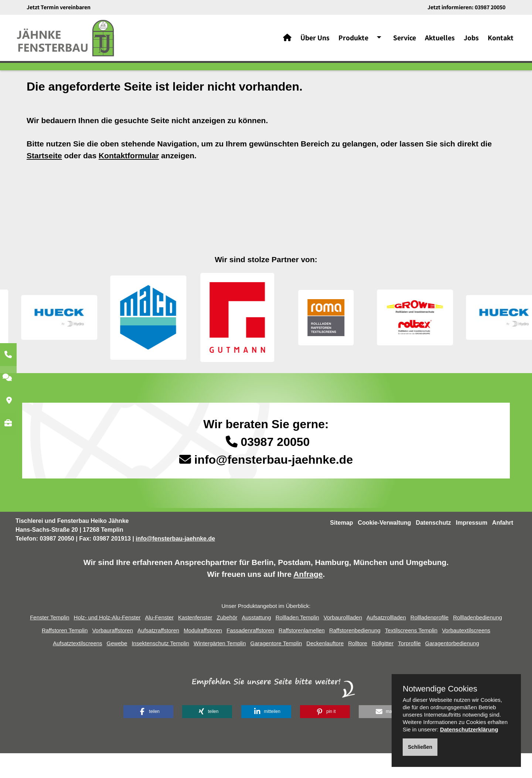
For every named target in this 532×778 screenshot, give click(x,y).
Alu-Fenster (160, 642)
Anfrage (308, 599)
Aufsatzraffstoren (158, 655)
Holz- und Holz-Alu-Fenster (107, 642)
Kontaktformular (129, 180)
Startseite (44, 180)
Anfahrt (503, 548)
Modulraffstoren (203, 655)
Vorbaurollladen (343, 642)
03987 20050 (490, 7)
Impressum (472, 548)
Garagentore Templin (276, 668)
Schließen (420, 747)
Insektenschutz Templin (160, 668)
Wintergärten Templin (220, 668)
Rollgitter (383, 668)
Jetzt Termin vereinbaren (59, 7)
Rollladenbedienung (478, 642)
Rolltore (358, 668)
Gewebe (117, 668)
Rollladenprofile (429, 642)
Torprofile (409, 668)
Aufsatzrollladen (386, 642)
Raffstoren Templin (65, 655)
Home (67, 86)
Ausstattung (256, 642)
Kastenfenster (195, 642)
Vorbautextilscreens (466, 655)
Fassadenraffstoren (250, 655)
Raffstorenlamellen (302, 655)
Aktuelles (440, 41)
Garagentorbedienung (452, 668)
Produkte (353, 41)
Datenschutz (434, 548)
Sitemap (341, 548)
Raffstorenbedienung (355, 655)
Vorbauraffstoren (112, 655)
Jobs (471, 41)
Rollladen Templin (297, 642)
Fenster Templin (50, 642)
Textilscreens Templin (411, 655)
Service (405, 41)
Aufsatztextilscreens (77, 668)
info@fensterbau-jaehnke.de (274, 485)
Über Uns (315, 41)
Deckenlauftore (325, 668)
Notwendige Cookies (440, 689)
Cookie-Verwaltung (385, 548)
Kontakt (501, 41)
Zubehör (227, 642)
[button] (148, 736)
